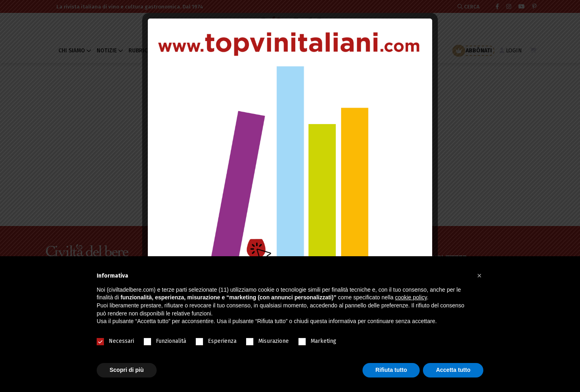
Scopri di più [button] (127, 370)
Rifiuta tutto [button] (391, 370)
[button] (479, 276)
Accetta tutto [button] (453, 370)
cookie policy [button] (411, 297)
